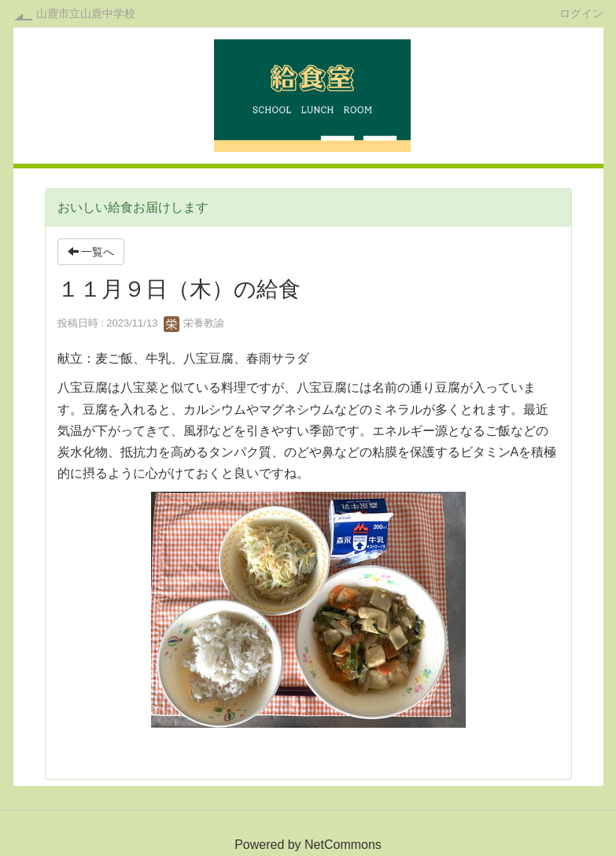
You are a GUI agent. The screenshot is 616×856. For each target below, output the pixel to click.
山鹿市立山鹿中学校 (86, 13)
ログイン (581, 13)
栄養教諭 (194, 323)
